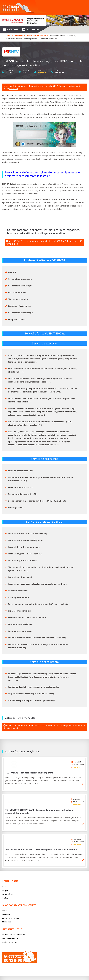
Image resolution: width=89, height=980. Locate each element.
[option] (44, 21)
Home (8, 36)
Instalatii (19, 36)
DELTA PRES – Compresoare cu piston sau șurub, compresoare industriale (41, 848)
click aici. (14, 89)
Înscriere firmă (31, 29)
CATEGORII (10, 29)
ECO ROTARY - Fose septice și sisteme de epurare (29, 772)
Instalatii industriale (37, 36)
